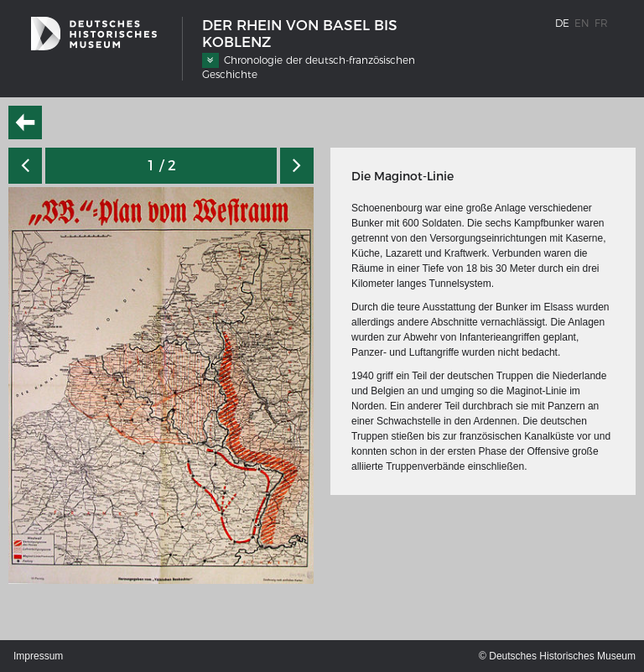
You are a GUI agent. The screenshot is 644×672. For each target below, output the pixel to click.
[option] (161, 385)
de (562, 23)
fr (601, 23)
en (582, 23)
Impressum (38, 656)
